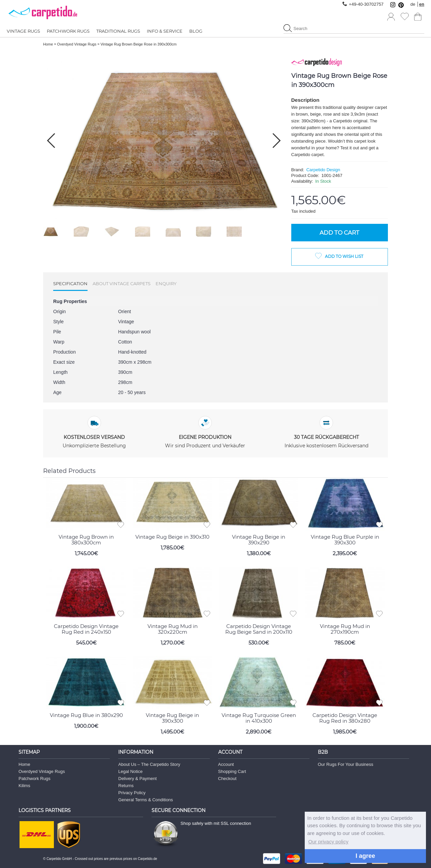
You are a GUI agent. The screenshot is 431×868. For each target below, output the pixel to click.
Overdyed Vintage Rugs (42, 771)
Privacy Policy (132, 792)
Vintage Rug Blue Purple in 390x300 (345, 539)
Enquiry (166, 283)
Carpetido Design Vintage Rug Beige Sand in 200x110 (259, 628)
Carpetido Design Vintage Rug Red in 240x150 (86, 628)
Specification (70, 283)
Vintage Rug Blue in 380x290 (86, 715)
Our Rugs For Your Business (346, 764)
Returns (126, 785)
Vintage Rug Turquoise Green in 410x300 (259, 718)
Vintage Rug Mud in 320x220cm (173, 628)
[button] (277, 141)
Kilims (24, 785)
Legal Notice (130, 771)
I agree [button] (365, 856)
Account (226, 764)
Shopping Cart (232, 771)
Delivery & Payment (137, 778)
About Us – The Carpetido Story (149, 764)
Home (24, 764)
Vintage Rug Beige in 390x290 (259, 539)
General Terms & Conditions (145, 799)
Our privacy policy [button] (328, 842)
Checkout (227, 778)
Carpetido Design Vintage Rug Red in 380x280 (345, 718)
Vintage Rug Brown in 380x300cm (86, 539)
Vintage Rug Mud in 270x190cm (345, 628)
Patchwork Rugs (35, 778)
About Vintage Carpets (122, 283)
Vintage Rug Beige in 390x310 (172, 536)
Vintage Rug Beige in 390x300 (172, 718)
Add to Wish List (344, 256)
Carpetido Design (323, 170)
